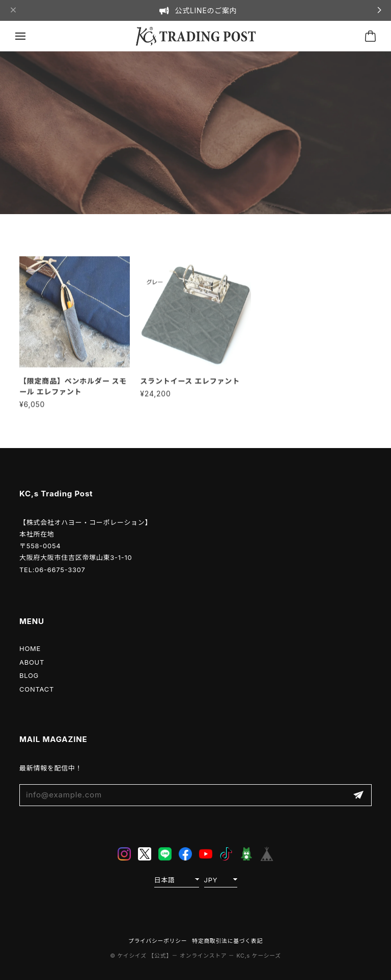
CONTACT (37, 689)
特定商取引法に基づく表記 (227, 941)
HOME (30, 648)
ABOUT (32, 662)
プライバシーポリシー (158, 941)
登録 (358, 795)
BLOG (29, 675)
